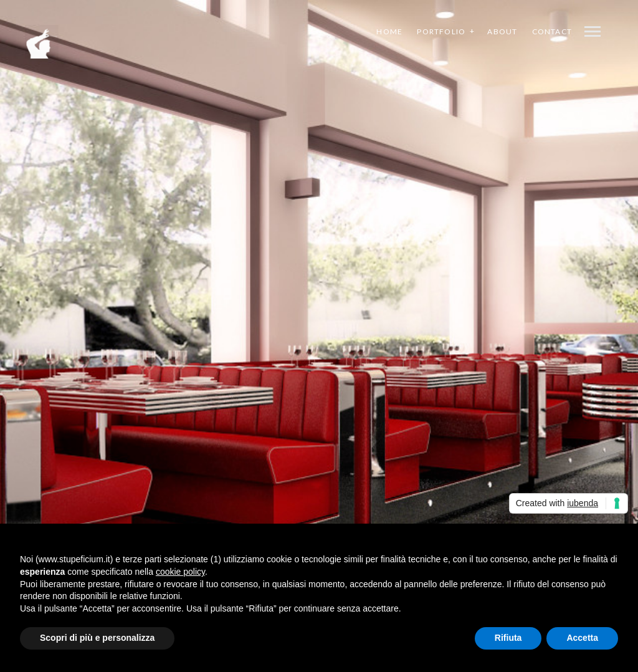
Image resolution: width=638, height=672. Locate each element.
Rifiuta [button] (508, 638)
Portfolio (441, 31)
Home (389, 31)
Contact (552, 31)
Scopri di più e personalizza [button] (97, 638)
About (502, 31)
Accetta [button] (582, 638)
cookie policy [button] (180, 572)
